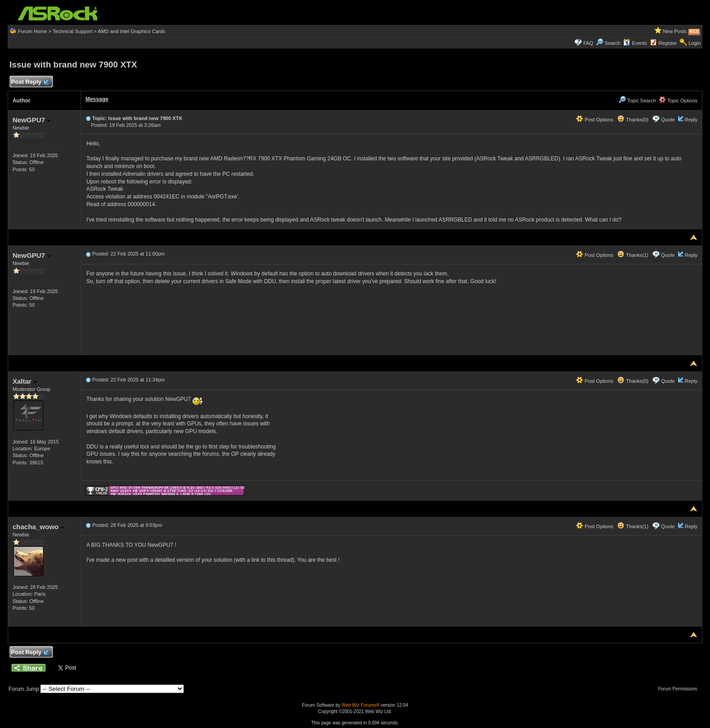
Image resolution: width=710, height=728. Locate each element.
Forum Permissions (680, 689)
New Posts (675, 31)
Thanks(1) (633, 255)
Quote (668, 120)
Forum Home (33, 31)
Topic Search (637, 101)
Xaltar (25, 381)
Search (612, 43)
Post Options (595, 120)
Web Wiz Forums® (360, 705)
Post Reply (30, 82)
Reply (691, 120)
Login (694, 43)
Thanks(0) (633, 120)
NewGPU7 (31, 120)
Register (668, 43)
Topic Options (678, 101)
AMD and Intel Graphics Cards (132, 31)
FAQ (588, 43)
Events (635, 43)
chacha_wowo (38, 527)
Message (97, 99)
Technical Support (72, 31)
